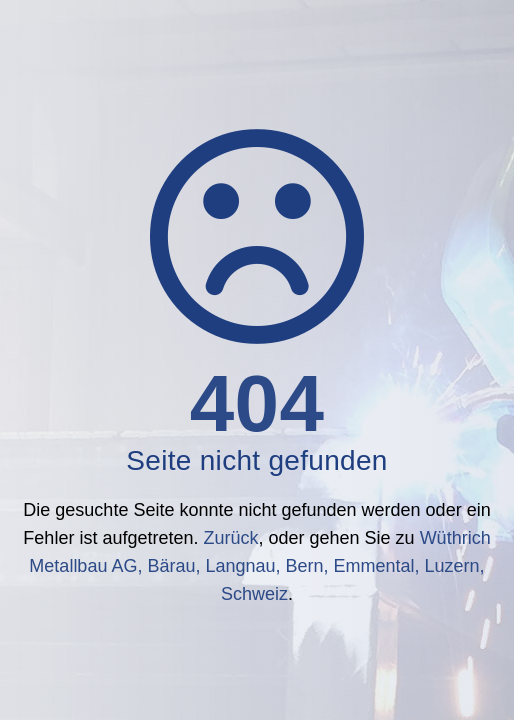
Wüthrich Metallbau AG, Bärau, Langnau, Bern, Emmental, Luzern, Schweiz (259, 566)
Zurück (230, 538)
